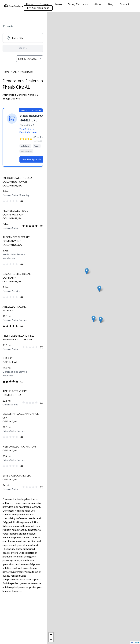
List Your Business (38, 8)
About (98, 4)
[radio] (4, 201)
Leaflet (135, 643)
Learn (58, 4)
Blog (111, 4)
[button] (94, 319)
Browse (44, 4)
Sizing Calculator (78, 4)
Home (30, 4)
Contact (125, 4)
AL (15, 72)
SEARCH (23, 48)
